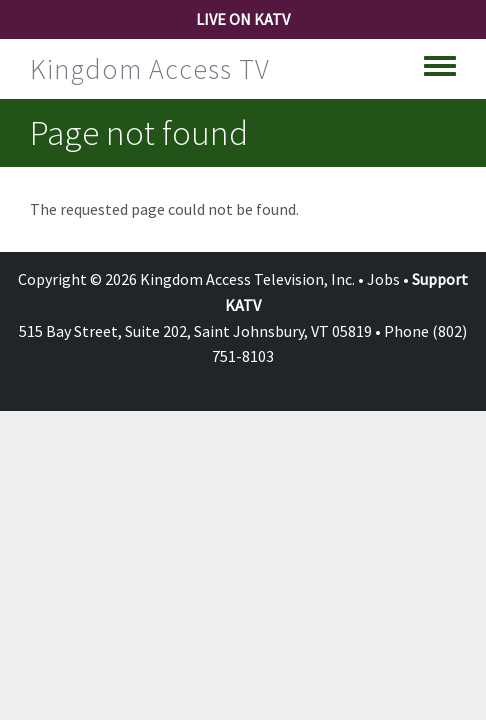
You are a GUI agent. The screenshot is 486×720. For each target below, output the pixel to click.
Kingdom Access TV (150, 69)
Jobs (383, 279)
